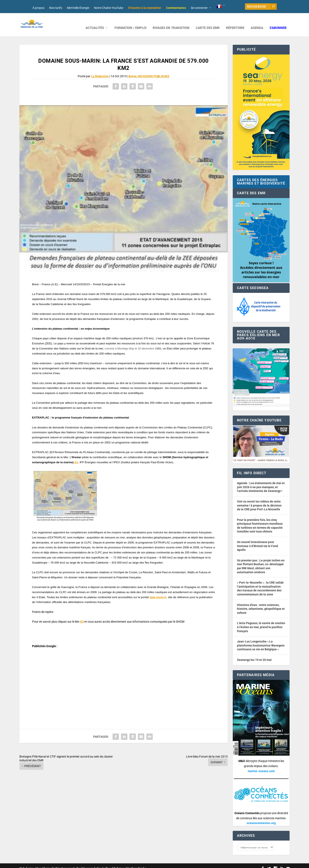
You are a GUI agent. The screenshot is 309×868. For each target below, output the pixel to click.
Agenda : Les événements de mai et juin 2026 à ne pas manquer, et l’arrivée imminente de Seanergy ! (261, 481)
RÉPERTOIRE (235, 22)
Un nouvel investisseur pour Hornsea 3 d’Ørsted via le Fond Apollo (257, 540)
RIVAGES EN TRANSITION (171, 22)
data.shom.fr (158, 591)
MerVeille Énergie (78, 8)
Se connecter (199, 8)
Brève (133, 70)
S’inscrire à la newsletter (145, 8)
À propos (38, 8)
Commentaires (176, 8)
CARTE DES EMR (208, 22)
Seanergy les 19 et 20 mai (254, 653)
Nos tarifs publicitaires (110, 863)
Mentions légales (136, 863)
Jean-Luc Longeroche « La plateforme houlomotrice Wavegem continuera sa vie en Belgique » (261, 639)
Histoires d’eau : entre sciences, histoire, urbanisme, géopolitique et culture (261, 602)
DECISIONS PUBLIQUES (154, 70)
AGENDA (257, 22)
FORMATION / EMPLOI (130, 22)
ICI (76, 456)
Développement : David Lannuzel (75, 863)
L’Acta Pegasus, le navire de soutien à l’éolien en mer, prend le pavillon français (261, 621)
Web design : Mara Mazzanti (37, 863)
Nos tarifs (56, 8)
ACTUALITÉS (95, 22)
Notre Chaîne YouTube (109, 8)
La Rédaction (100, 70)
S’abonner (278, 22)
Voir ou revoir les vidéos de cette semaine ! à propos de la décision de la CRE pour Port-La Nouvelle (259, 499)
